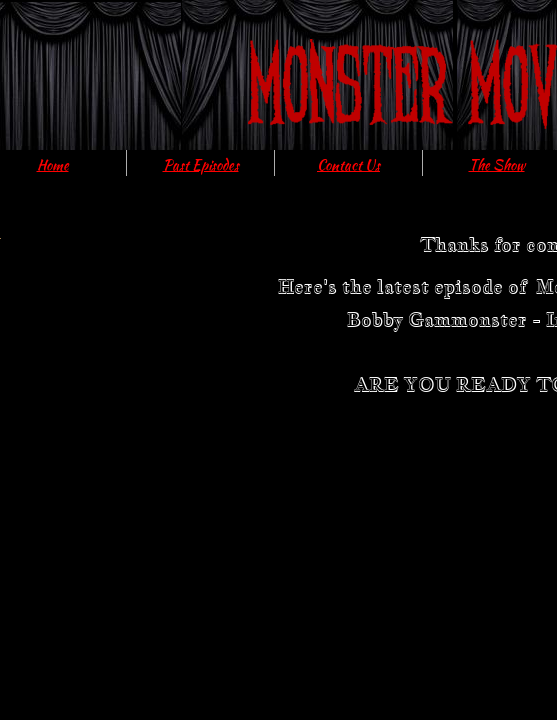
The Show (497, 165)
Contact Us (348, 165)
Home (53, 165)
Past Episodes (201, 165)
